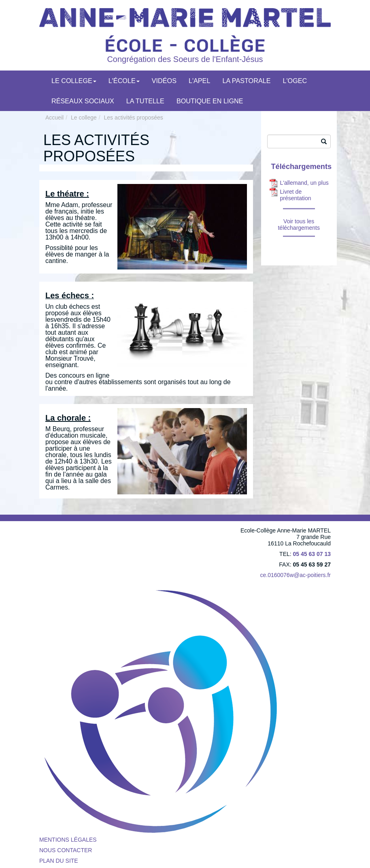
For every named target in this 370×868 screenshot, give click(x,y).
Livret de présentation (296, 195)
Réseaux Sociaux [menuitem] (83, 101)
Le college (74, 81)
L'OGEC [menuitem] (295, 81)
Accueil (54, 118)
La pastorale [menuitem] (246, 81)
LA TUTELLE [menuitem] (145, 101)
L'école (124, 81)
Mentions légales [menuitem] (68, 840)
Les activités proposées (134, 118)
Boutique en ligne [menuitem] (210, 101)
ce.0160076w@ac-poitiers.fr (295, 575)
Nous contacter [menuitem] (66, 850)
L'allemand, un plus (304, 183)
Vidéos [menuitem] (164, 81)
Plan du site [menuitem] (59, 861)
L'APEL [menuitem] (200, 81)
